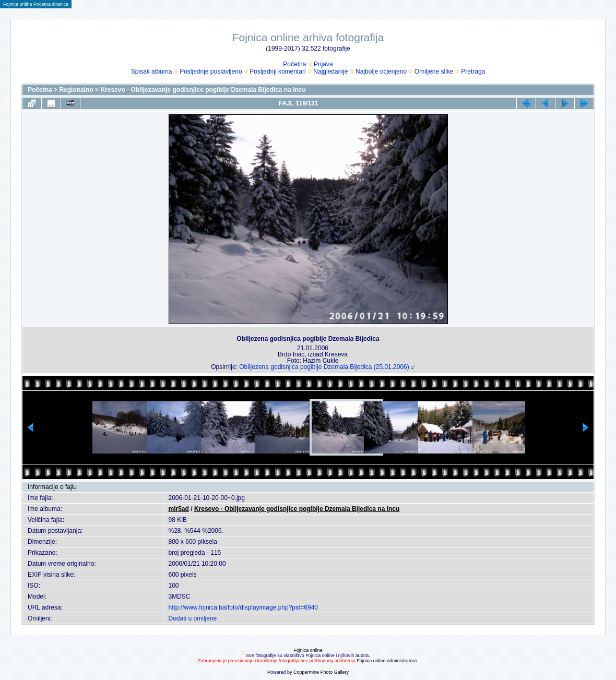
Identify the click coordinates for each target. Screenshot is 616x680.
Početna (294, 64)
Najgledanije (330, 71)
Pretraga (473, 71)
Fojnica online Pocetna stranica (36, 4)
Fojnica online (308, 650)
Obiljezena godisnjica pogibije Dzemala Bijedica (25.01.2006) (324, 367)
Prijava (323, 64)
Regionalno (76, 90)
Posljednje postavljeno (211, 71)
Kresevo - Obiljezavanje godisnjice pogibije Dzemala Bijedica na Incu (203, 90)
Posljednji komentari (277, 71)
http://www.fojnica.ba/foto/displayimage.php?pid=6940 (244, 607)
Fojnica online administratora (387, 661)
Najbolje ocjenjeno (381, 71)
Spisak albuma (152, 71)
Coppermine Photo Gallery (321, 672)
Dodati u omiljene (193, 618)
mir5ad (179, 509)
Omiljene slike (434, 71)
